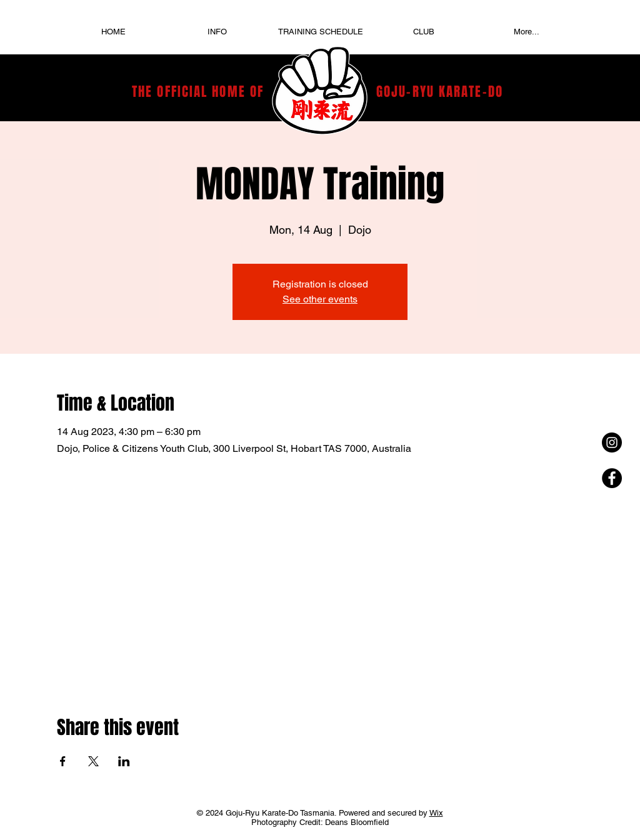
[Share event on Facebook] (63, 761)
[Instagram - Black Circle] (612, 442)
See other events (320, 299)
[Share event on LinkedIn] (124, 761)
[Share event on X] (93, 761)
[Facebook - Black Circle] (612, 478)
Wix (436, 813)
